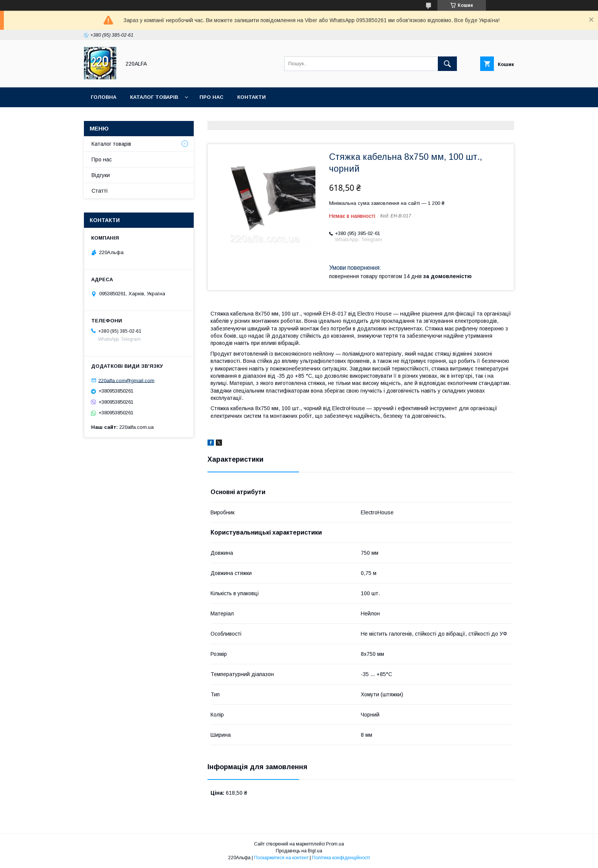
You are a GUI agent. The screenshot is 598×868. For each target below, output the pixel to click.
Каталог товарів (154, 97)
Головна (104, 97)
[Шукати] (447, 64)
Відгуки (101, 175)
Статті (100, 191)
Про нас (211, 97)
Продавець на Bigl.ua (299, 851)
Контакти (252, 97)
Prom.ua (335, 844)
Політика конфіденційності (341, 858)
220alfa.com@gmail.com (126, 380)
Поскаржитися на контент (281, 858)
